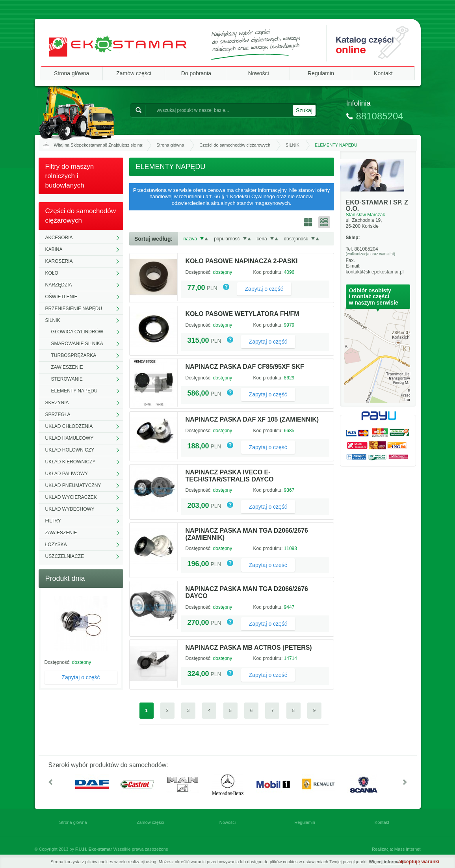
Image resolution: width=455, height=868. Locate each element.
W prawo (405, 782)
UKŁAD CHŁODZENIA (69, 426)
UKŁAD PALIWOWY (67, 474)
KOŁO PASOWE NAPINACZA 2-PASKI (242, 261)
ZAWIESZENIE (67, 367)
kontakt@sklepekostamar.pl (375, 272)
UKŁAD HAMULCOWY (70, 438)
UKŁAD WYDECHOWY (70, 509)
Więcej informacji (386, 862)
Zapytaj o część (81, 677)
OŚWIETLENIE (61, 297)
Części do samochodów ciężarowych (235, 145)
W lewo (50, 782)
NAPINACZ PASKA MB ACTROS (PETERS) (249, 648)
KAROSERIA (59, 261)
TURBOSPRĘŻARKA (74, 355)
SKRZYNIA (57, 403)
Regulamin (321, 73)
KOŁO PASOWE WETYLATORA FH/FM (242, 314)
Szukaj (304, 110)
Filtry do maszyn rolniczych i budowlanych (70, 176)
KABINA (54, 249)
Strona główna (72, 73)
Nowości (259, 73)
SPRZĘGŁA (58, 414)
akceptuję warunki (419, 862)
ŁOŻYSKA (56, 545)
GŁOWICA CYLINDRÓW (77, 332)
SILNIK (292, 145)
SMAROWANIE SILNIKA (77, 344)
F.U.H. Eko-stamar (94, 849)
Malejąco (202, 239)
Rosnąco (206, 239)
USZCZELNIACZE (65, 556)
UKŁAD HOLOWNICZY (70, 450)
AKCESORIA (59, 238)
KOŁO (52, 273)
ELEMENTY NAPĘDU (74, 391)
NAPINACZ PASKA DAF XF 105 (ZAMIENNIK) (252, 419)
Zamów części (134, 73)
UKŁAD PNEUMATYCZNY (73, 485)
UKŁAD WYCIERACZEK (71, 497)
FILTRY (53, 521)
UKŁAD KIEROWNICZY (71, 462)
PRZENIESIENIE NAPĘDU (74, 309)
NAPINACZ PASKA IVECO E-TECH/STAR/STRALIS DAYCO (230, 476)
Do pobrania (196, 73)
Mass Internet (408, 849)
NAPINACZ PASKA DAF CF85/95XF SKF (245, 367)
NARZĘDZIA (59, 285)
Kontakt (383, 73)
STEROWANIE (67, 379)
